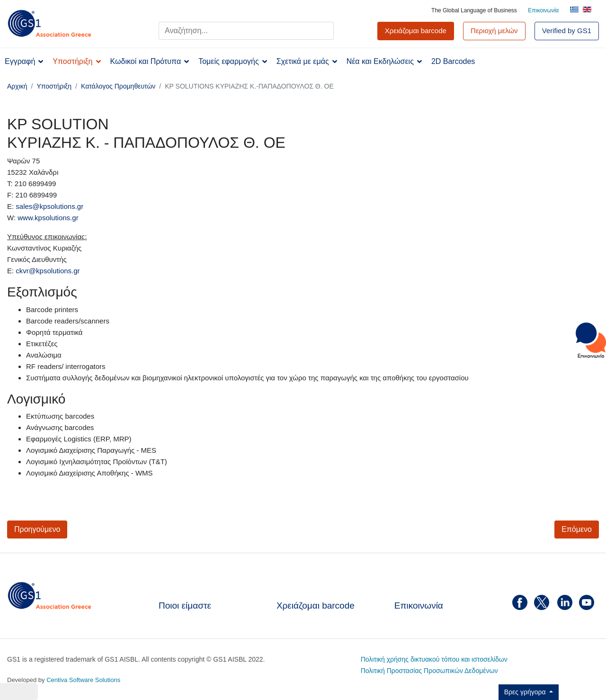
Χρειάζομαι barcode (316, 606)
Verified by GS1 (567, 31)
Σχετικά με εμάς (303, 61)
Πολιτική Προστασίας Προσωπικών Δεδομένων (429, 671)
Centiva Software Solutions (83, 680)
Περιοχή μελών (494, 31)
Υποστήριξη (72, 61)
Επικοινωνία (543, 10)
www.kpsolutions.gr (48, 218)
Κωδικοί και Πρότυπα (146, 61)
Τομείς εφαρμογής (229, 61)
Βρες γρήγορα (526, 692)
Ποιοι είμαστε (185, 606)
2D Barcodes (453, 61)
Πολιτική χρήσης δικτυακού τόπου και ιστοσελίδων (434, 659)
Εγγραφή (20, 61)
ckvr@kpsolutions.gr (48, 271)
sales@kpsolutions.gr (49, 206)
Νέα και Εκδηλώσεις (380, 61)
